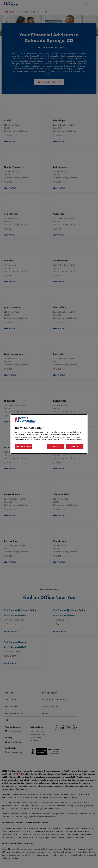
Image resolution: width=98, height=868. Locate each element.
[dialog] (49, 434)
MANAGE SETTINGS (24, 446)
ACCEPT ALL (75, 446)
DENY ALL (56, 446)
